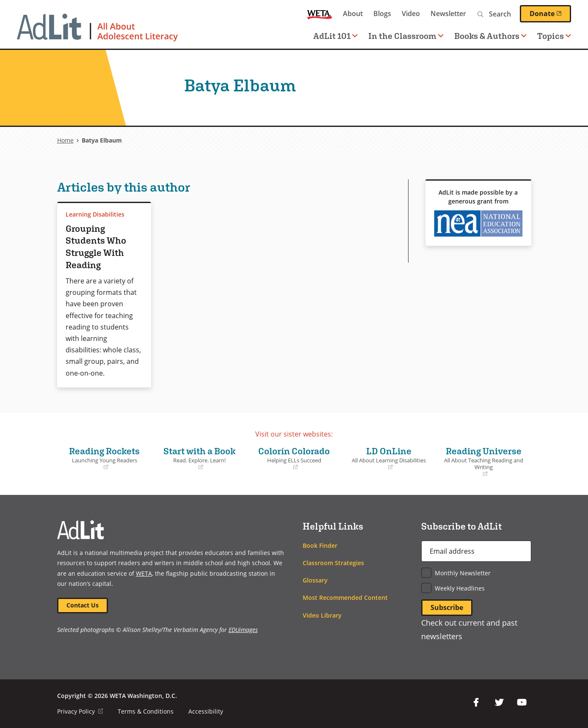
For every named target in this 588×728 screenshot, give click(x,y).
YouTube (522, 702)
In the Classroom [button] (406, 36)
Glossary (315, 580)
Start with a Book (199, 458)
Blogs (382, 14)
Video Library (322, 614)
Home (65, 140)
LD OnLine (389, 458)
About (353, 14)
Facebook (476, 702)
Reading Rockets (105, 458)
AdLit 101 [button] (335, 36)
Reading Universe (484, 461)
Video (411, 14)
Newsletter (448, 14)
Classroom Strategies (333, 562)
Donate (550, 14)
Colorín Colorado (294, 458)
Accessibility (206, 711)
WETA (320, 14)
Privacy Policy (80, 711)
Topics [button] (554, 36)
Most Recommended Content (345, 597)
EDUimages (243, 630)
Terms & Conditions (146, 711)
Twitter (499, 702)
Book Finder (320, 545)
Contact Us (83, 605)
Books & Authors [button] (490, 36)
